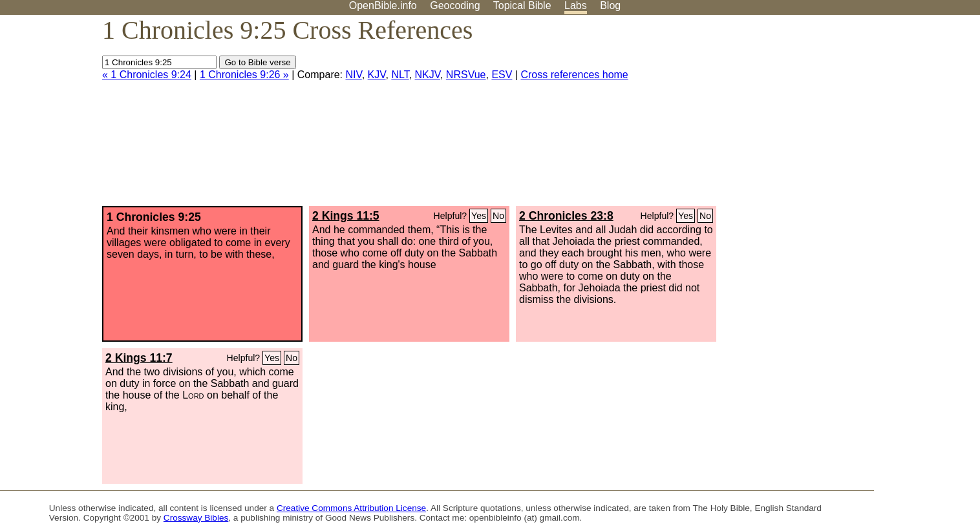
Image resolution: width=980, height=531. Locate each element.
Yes (479, 216)
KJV (377, 75)
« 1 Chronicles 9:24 (147, 75)
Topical (522, 5)
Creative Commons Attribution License (351, 508)
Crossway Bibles (196, 518)
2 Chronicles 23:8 (566, 216)
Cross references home (574, 75)
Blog (610, 5)
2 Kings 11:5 (346, 216)
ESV (502, 75)
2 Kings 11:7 (139, 358)
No (498, 216)
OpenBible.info (383, 5)
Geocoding (455, 5)
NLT (400, 75)
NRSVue (466, 75)
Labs (576, 5)
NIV (354, 75)
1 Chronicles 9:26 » (244, 75)
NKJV (428, 75)
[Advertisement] (849, 116)
